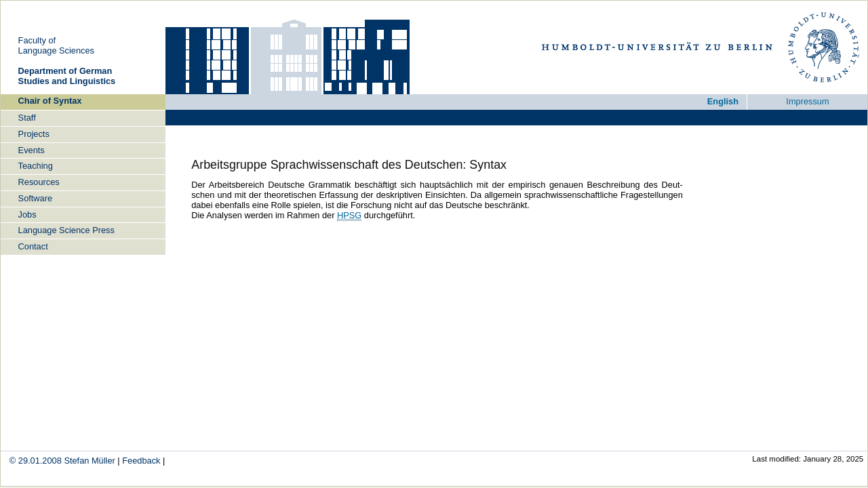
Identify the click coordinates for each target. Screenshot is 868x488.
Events (32, 150)
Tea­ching (36, 166)
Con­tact (33, 246)
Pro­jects (34, 134)
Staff (27, 118)
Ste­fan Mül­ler (89, 461)
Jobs (27, 215)
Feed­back (141, 461)
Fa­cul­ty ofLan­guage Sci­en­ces (56, 45)
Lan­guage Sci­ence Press (66, 230)
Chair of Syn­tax (50, 101)
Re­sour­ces (39, 182)
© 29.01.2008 (36, 461)
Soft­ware (36, 198)
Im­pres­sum (807, 101)
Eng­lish (723, 101)
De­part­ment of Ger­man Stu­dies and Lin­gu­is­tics (67, 76)
